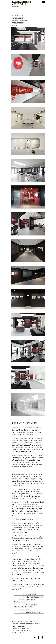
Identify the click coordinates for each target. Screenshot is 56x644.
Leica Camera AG (31, 594)
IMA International (31, 605)
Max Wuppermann (20, 602)
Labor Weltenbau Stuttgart (35, 597)
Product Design (18, 23)
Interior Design (18, 18)
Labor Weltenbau (21, 4)
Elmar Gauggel (31, 600)
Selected (16, 13)
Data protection (18, 631)
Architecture (17, 16)
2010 (27, 610)
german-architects (19, 633)
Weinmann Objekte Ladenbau (24, 607)
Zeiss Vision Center (19, 21)
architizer (28, 631)
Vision (15, 25)
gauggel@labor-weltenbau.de (22, 628)
